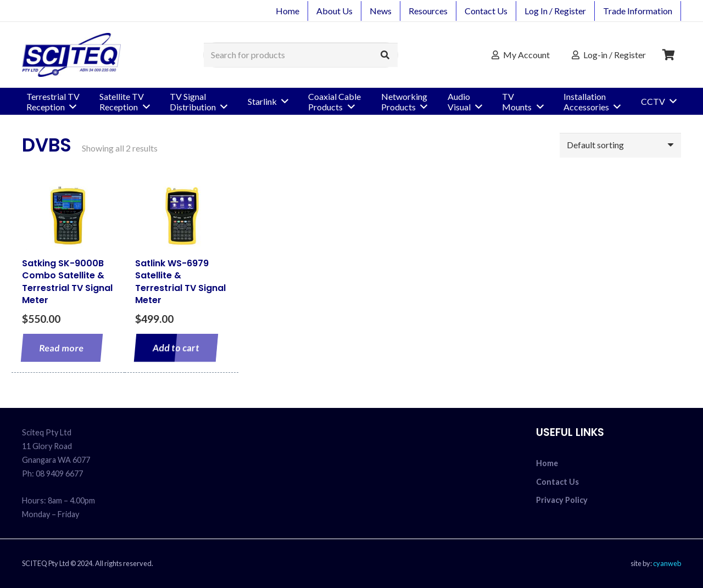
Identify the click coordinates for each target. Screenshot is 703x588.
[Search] (385, 55)
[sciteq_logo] (71, 55)
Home (547, 463)
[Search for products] (301, 55)
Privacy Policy (562, 500)
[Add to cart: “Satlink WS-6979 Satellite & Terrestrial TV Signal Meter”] (176, 348)
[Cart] (669, 55)
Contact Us (557, 482)
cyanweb (667, 563)
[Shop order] (620, 145)
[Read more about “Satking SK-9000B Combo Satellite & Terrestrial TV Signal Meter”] (62, 348)
